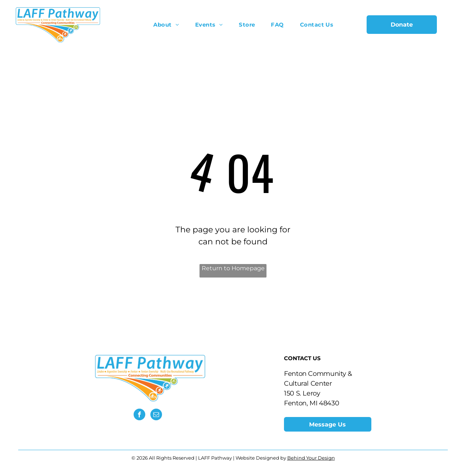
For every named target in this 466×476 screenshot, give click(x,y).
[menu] (450, 24)
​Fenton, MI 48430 (311, 403)
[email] (156, 415)
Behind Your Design (311, 458)
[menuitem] (166, 25)
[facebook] (139, 415)
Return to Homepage (233, 268)
